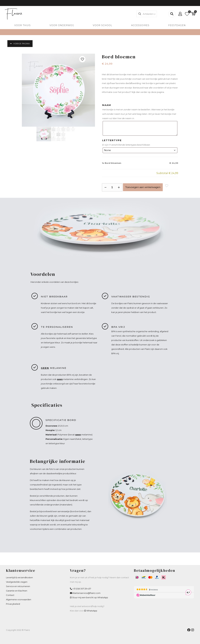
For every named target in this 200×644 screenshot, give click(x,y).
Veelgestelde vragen (17, 582)
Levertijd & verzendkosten (19, 577)
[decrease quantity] (105, 187)
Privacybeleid (13, 604)
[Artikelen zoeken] (147, 14)
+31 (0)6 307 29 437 (82, 589)
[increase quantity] (119, 187)
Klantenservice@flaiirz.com (86, 593)
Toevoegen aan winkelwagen (143, 187)
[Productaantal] (112, 187)
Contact (10, 595)
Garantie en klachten (17, 591)
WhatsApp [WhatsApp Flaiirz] (92, 611)
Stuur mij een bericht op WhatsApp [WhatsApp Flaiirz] (90, 597)
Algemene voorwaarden (19, 599)
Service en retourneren (18, 586)
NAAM (107, 105)
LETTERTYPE (112, 140)
